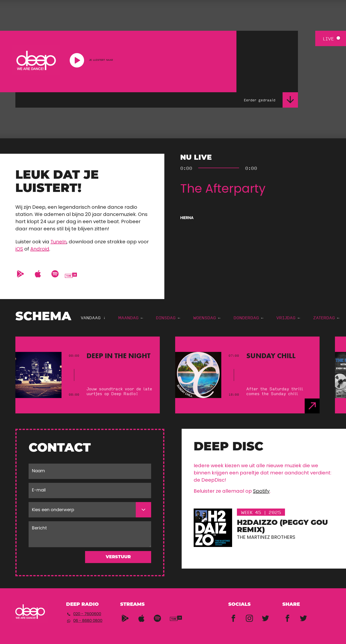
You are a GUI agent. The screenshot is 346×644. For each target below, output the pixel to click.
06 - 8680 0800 (88, 621)
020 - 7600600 (87, 614)
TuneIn (59, 242)
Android (40, 249)
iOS (19, 249)
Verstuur (118, 557)
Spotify (261, 491)
